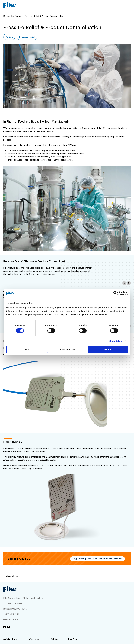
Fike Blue (73, 639)
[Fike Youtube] (9, 627)
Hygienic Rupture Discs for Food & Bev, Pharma (97, 559)
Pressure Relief (27, 37)
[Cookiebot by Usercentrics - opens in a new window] (116, 293)
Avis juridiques (11, 639)
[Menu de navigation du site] (128, 5)
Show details (116, 341)
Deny (26, 349)
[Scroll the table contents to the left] (124, 283)
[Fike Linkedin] (4, 627)
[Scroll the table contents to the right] (129, 283)
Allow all (108, 349)
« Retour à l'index (11, 576)
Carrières (34, 639)
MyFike (54, 639)
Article (9, 37)
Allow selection (67, 349)
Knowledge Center (12, 16)
